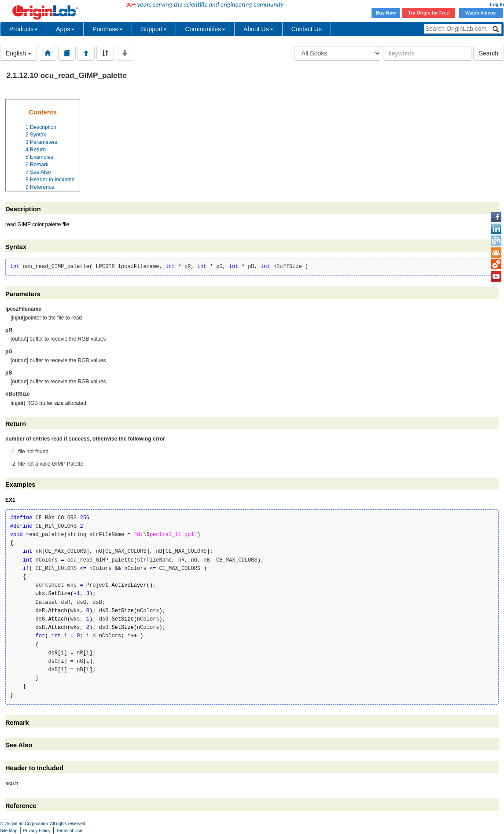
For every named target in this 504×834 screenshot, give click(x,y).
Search (489, 53)
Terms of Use (69, 831)
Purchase (108, 29)
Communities (205, 29)
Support (154, 29)
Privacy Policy (37, 831)
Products (24, 29)
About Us (258, 29)
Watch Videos (481, 13)
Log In (497, 4)
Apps (65, 29)
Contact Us (307, 29)
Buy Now (386, 13)
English (18, 53)
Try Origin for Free (429, 13)
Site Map (9, 831)
